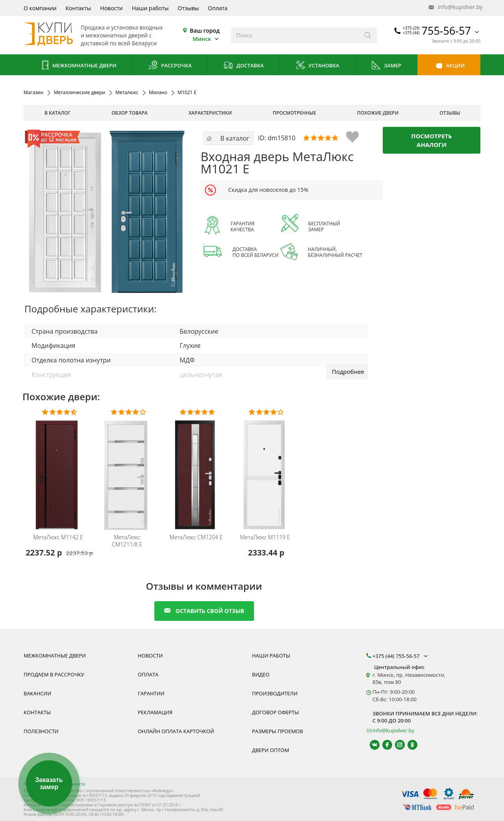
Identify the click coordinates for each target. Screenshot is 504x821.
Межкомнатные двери (78, 66)
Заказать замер (49, 783)
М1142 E (58, 537)
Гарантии (151, 693)
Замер (386, 66)
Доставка (244, 66)
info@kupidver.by (455, 7)
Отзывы (188, 8)
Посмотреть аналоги (432, 140)
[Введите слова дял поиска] (295, 35)
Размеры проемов (278, 731)
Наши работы (150, 8)
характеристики (210, 113)
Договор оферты (275, 712)
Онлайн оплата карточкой (176, 731)
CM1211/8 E (127, 541)
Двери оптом (271, 750)
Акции (449, 66)
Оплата (218, 8)
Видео (261, 674)
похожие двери (378, 113)
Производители (275, 693)
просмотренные (295, 113)
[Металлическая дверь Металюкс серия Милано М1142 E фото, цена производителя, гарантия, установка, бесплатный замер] (59, 470)
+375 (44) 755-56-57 (401, 656)
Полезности (41, 731)
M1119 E (265, 537)
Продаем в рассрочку (54, 674)
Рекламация (155, 712)
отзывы (450, 113)
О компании (40, 8)
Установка (317, 66)
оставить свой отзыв (204, 611)
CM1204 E (196, 537)
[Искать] (368, 35)
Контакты (79, 8)
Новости (111, 8)
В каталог (57, 113)
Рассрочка (170, 66)
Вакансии (37, 693)
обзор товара (130, 113)
